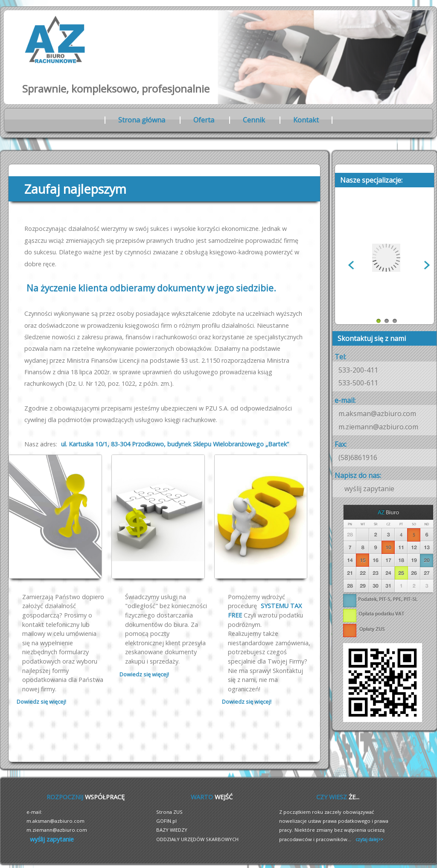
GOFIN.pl (166, 821)
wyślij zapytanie (369, 489)
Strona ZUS (169, 812)
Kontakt (306, 120)
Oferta (204, 120)
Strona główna (142, 120)
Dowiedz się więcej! (41, 702)
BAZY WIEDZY (172, 830)
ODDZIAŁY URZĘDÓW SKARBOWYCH (197, 839)
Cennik (254, 120)
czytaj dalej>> (370, 839)
